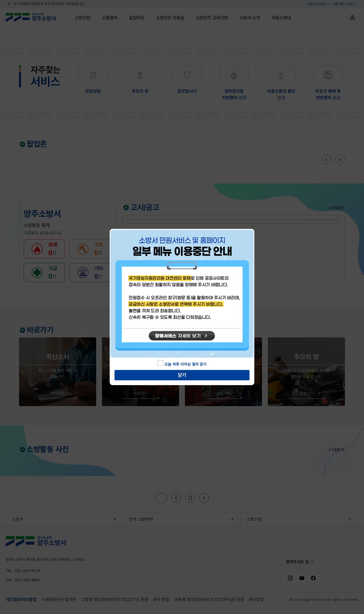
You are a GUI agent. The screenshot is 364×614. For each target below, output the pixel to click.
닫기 (182, 375)
